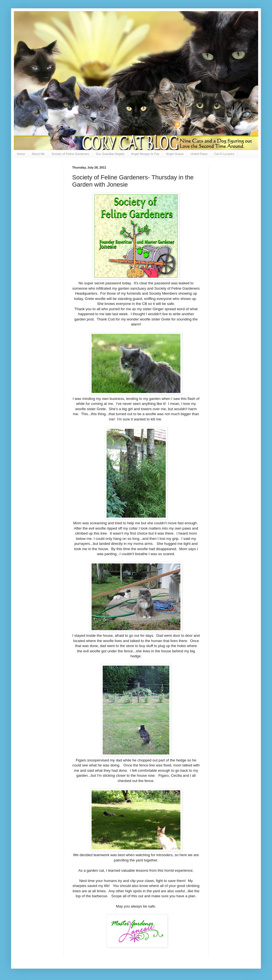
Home (21, 154)
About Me (38, 154)
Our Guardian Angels (110, 154)
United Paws (199, 154)
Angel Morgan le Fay (145, 154)
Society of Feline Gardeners (70, 154)
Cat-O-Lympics (224, 154)
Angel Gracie (175, 154)
